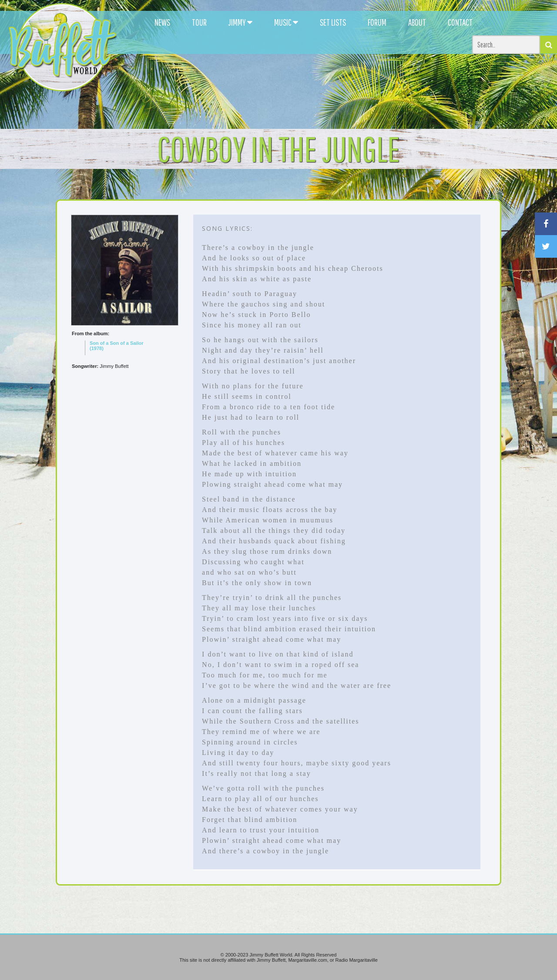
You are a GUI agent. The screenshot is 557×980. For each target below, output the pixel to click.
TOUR (199, 22)
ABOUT (417, 22)
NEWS (162, 22)
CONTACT (460, 22)
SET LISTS (333, 22)
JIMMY (240, 22)
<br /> (125, 449)
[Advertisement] (340, 78)
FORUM (377, 22)
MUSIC (286, 22)
